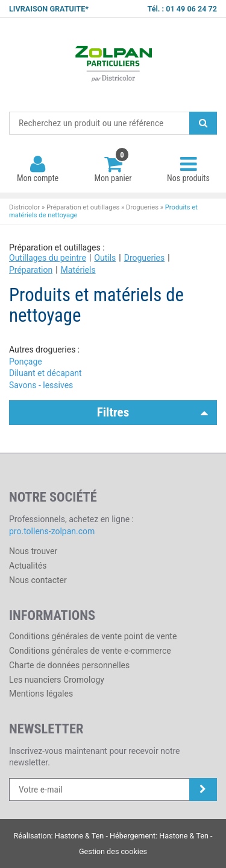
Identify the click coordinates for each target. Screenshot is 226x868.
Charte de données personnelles (69, 665)
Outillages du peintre (48, 258)
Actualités (28, 566)
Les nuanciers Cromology (57, 680)
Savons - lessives (41, 385)
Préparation (31, 270)
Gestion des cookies (113, 851)
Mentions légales (41, 694)
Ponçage (26, 362)
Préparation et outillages (83, 207)
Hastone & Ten (80, 836)
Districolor (113, 65)
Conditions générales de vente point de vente (93, 636)
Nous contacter (38, 580)
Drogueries (142, 207)
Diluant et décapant (46, 373)
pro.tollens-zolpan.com (52, 531)
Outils (105, 258)
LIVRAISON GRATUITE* (49, 9)
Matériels (78, 270)
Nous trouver (33, 551)
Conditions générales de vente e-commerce (90, 651)
